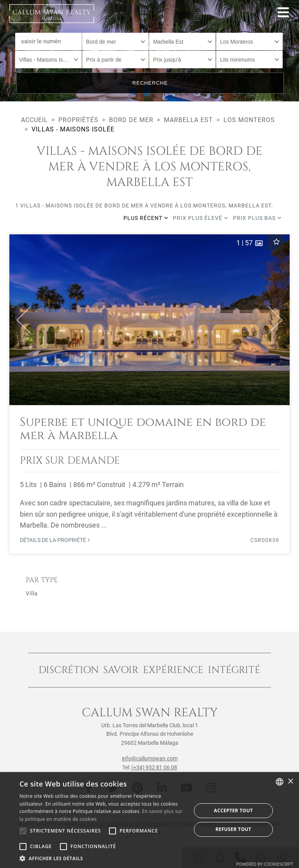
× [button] (290, 782)
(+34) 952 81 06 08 (154, 767)
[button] (20, 320)
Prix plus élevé (201, 218)
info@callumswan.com (150, 758)
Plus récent (146, 218)
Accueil (34, 120)
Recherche (150, 83)
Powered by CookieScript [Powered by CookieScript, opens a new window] (265, 864)
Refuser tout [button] (233, 829)
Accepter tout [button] (233, 810)
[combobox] (115, 42)
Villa (32, 593)
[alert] (149, 820)
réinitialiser (267, 101)
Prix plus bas (257, 218)
